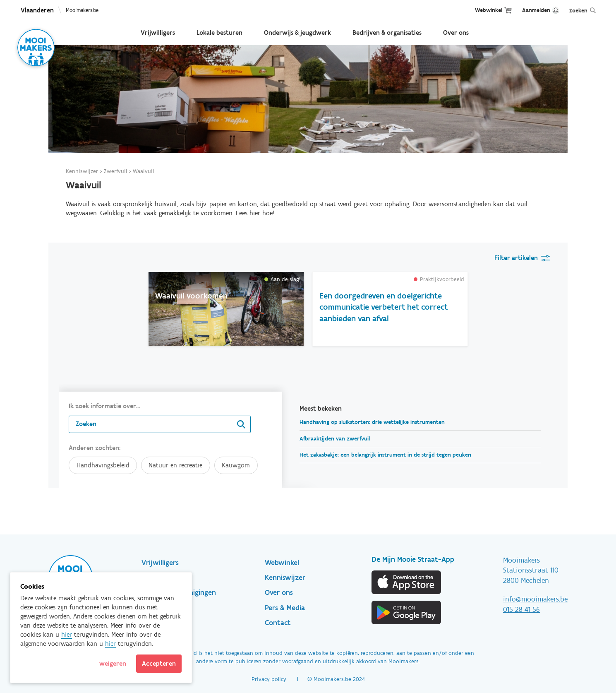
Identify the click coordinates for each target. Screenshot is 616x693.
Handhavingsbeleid (103, 465)
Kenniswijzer (82, 171)
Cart (508, 10)
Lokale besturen (219, 32)
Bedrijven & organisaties (387, 32)
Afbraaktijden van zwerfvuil (335, 439)
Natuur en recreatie (175, 465)
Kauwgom (236, 465)
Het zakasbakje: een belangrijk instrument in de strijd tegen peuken (385, 455)
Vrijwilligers (158, 32)
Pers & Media (285, 608)
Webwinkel (489, 10)
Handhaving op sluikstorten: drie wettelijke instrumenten (372, 422)
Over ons (456, 32)
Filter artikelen (516, 258)
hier (67, 634)
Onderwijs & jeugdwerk (297, 32)
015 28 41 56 (521, 609)
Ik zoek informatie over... (104, 406)
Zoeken (578, 11)
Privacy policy (269, 679)
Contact (278, 623)
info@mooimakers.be (535, 599)
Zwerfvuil (115, 171)
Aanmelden (536, 10)
